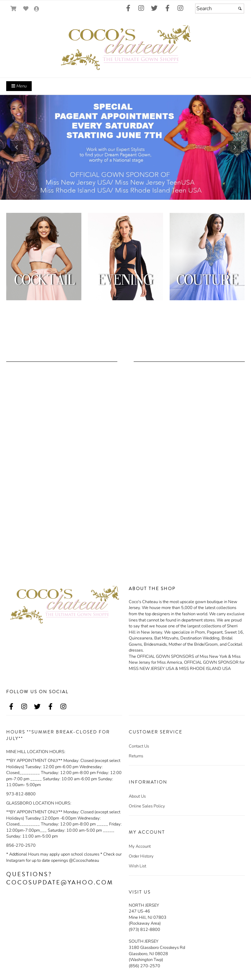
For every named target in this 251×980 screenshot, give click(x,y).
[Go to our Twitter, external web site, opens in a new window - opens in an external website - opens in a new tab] (154, 9)
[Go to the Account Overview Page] (37, 9)
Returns (136, 756)
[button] (16, 147)
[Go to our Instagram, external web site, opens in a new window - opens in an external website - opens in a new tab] (141, 9)
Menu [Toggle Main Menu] (19, 86)
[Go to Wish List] (26, 9)
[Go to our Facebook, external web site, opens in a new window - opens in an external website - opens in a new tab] (128, 9)
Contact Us (139, 746)
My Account (140, 846)
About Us (137, 796)
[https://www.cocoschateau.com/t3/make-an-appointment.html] (125, 147)
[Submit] (240, 9)
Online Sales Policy (147, 806)
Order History (141, 856)
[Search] (220, 9)
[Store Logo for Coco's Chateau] (125, 46)
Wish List (137, 866)
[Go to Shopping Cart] (14, 9)
